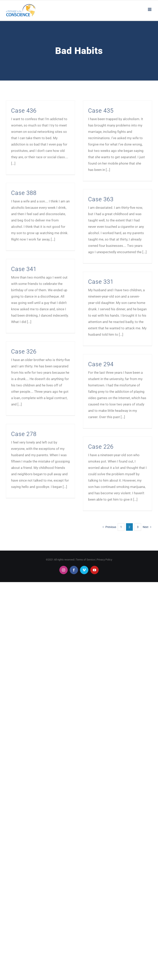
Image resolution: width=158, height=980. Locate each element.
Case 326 (24, 352)
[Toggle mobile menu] (150, 9)
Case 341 (24, 269)
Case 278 (24, 434)
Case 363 (101, 199)
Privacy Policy (104, 560)
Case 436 (24, 111)
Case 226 (101, 447)
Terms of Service (85, 560)
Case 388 (24, 193)
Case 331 (101, 282)
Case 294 (101, 364)
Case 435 (101, 111)
